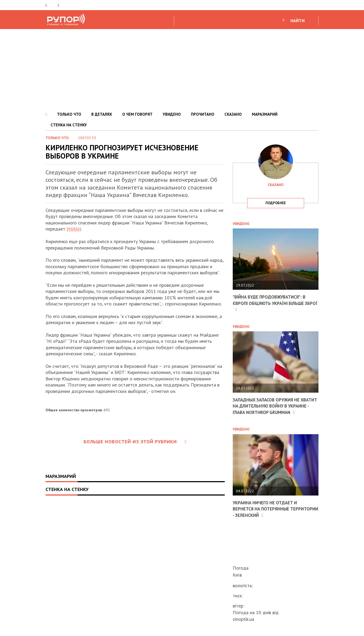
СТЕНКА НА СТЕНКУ (69, 125)
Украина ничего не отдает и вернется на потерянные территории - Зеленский (267, 515)
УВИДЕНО (172, 114)
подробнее (276, 203)
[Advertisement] (182, 69)
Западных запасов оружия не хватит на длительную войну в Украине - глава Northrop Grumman (272, 409)
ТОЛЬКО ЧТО (69, 114)
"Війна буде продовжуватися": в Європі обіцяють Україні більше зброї (272, 303)
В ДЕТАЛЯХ (102, 114)
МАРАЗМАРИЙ (265, 114)
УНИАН (75, 229)
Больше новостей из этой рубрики (135, 442)
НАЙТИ (298, 21)
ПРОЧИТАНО (203, 114)
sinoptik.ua (243, 619)
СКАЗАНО (233, 114)
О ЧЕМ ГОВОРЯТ (137, 114)
